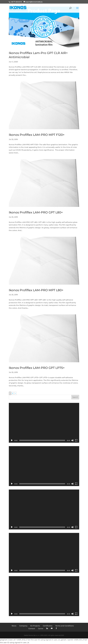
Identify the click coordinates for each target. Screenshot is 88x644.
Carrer (41, 629)
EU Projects (35, 626)
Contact (32, 629)
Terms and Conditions (65, 626)
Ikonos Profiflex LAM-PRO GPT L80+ (36, 212)
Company (23, 626)
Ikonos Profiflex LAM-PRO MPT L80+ (36, 290)
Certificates (48, 626)
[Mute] (73, 440)
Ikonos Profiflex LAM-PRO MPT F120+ (37, 135)
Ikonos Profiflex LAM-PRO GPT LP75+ (37, 368)
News (14, 626)
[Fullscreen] (76, 440)
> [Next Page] (15, 393)
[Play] (12, 440)
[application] (44, 423)
